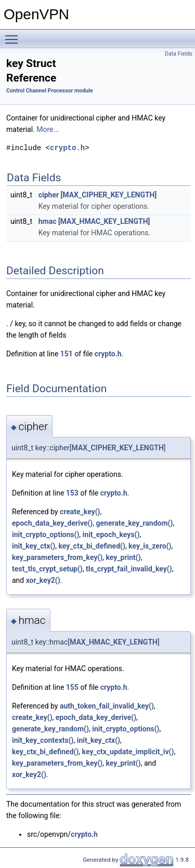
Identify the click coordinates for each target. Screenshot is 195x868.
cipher (49, 195)
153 (72, 493)
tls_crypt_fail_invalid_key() (129, 569)
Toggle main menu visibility (14, 35)
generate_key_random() (135, 523)
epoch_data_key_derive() (52, 523)
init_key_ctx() (34, 546)
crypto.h (67, 148)
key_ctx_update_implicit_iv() (128, 752)
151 (67, 354)
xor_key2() (43, 580)
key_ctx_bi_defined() (92, 546)
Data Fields (179, 54)
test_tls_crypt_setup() (47, 569)
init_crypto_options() (45, 535)
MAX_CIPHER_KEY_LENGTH (108, 195)
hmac (48, 221)
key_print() (123, 557)
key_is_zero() (150, 546)
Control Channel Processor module (50, 91)
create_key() (80, 512)
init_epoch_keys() (111, 535)
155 (72, 687)
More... (48, 129)
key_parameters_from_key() (57, 557)
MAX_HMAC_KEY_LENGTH (104, 221)
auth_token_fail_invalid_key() (107, 706)
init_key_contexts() (43, 740)
